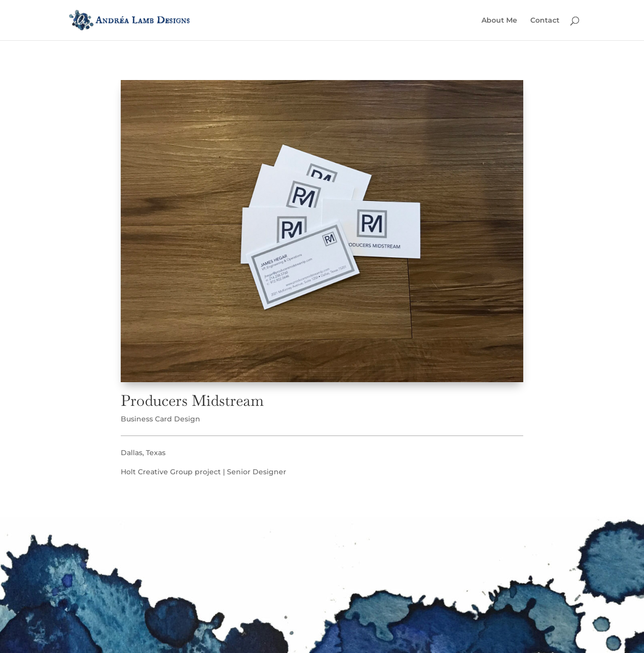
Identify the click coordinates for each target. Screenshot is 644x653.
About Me (499, 21)
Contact (545, 21)
